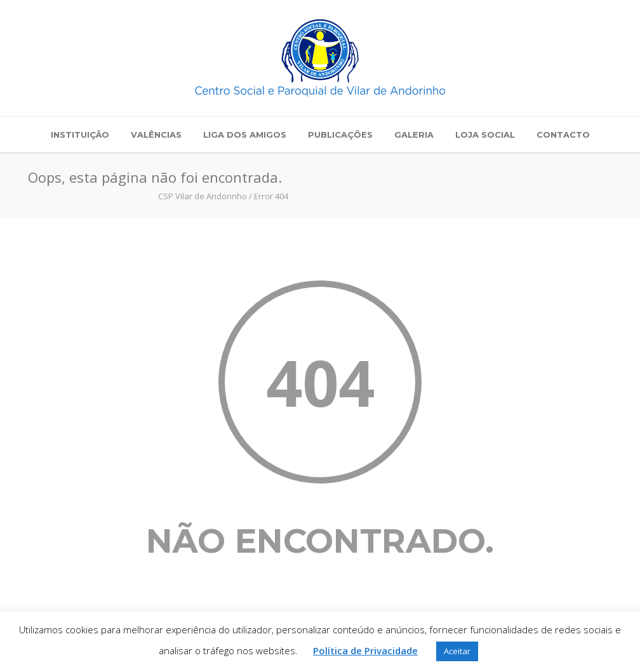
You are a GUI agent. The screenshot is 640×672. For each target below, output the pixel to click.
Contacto (563, 135)
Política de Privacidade (365, 650)
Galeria (414, 135)
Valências (156, 135)
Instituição (80, 135)
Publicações (340, 135)
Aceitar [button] (457, 651)
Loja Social (485, 135)
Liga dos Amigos (245, 135)
